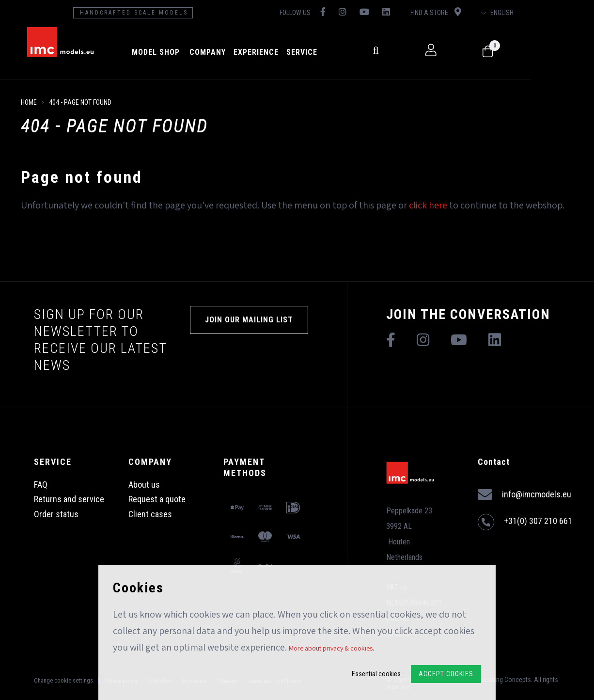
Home (29, 102)
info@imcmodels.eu (524, 495)
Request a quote (157, 499)
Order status (56, 514)
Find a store (483, 12)
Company (234, 52)
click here (428, 205)
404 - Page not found (80, 102)
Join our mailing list (249, 320)
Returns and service (69, 499)
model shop (182, 52)
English (555, 13)
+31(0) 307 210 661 (525, 522)
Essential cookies (376, 674)
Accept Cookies (446, 674)
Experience (283, 52)
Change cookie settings (63, 679)
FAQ (41, 485)
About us (144, 485)
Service (328, 52)
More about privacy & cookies (331, 648)
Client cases (150, 514)
